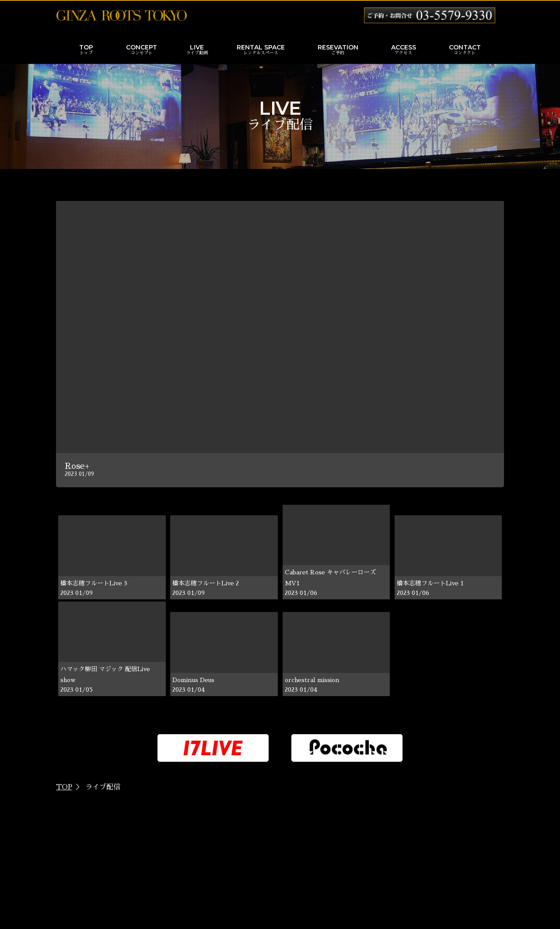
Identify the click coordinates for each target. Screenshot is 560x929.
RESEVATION (338, 51)
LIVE (197, 51)
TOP (86, 51)
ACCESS (404, 51)
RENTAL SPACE (261, 51)
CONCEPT (142, 51)
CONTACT (465, 51)
